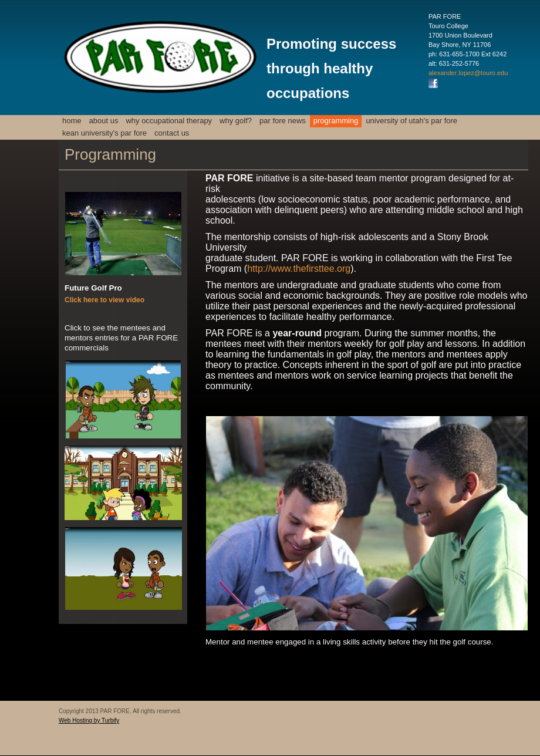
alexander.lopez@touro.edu (468, 73)
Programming (336, 121)
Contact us (172, 133)
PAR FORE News (283, 121)
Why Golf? (236, 121)
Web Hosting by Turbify (89, 720)
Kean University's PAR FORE (104, 133)
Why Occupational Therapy (169, 121)
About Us (104, 121)
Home (72, 121)
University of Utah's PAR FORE (411, 121)
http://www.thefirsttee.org (299, 269)
